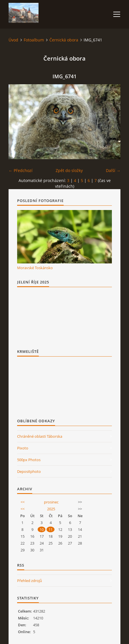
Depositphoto (29, 471)
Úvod (13, 40)
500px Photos (29, 460)
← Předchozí (21, 170)
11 (51, 529)
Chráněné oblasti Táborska (40, 436)
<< (23, 502)
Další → (113, 170)
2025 (51, 509)
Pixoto (23, 448)
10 (42, 529)
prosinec (51, 502)
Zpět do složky (69, 170)
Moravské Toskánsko (35, 268)
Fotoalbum (34, 40)
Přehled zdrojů (30, 581)
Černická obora (64, 40)
